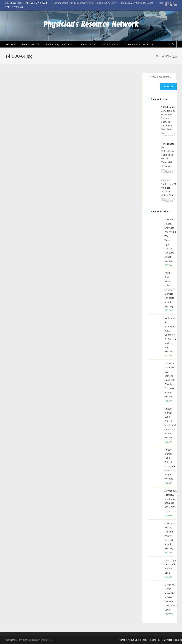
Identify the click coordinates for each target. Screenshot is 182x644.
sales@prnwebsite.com (140, 3)
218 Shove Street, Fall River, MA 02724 (26, 3)
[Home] (157, 68)
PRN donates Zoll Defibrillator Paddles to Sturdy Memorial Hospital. (168, 167)
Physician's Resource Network (91, 32)
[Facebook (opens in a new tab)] (171, 5)
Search (168, 99)
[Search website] (173, 57)
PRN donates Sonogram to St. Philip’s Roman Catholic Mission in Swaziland (168, 130)
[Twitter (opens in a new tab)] (166, 5)
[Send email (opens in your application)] (175, 5)
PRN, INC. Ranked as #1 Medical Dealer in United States (169, 200)
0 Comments (167, 147)
